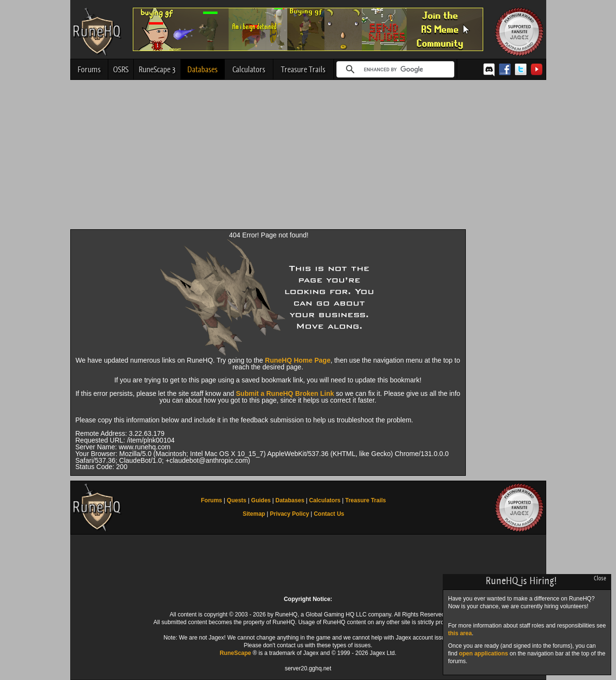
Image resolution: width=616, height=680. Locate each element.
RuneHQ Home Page (298, 360)
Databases (202, 69)
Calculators (249, 69)
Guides (261, 500)
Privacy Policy (289, 514)
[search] (394, 69)
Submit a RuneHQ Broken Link (285, 393)
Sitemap (254, 514)
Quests (237, 500)
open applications (484, 654)
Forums (89, 69)
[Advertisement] (308, 157)
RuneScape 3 (157, 69)
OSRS (121, 69)
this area (460, 633)
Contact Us (329, 514)
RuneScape (235, 653)
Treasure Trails (303, 69)
